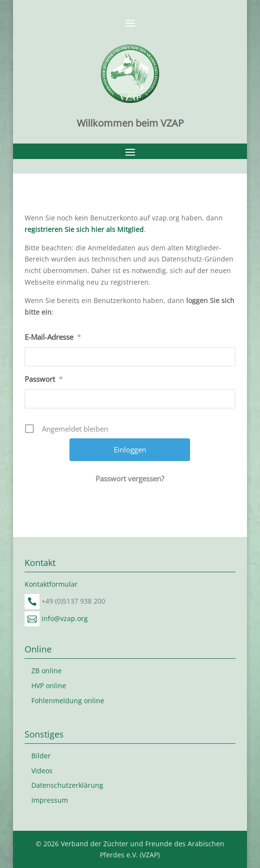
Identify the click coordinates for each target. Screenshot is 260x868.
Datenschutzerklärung (67, 785)
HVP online (49, 686)
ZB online (47, 671)
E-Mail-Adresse (53, 337)
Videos (42, 771)
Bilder (41, 756)
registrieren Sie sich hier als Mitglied (84, 229)
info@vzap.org (65, 618)
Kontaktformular (51, 584)
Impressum (50, 800)
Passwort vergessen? (130, 478)
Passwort (44, 379)
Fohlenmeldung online (68, 701)
